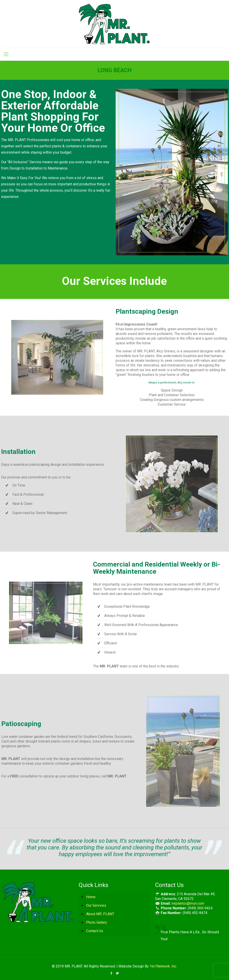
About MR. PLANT (100, 914)
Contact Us (95, 931)
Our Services (96, 905)
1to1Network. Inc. (163, 966)
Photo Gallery (97, 922)
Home (91, 897)
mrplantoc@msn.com (188, 903)
